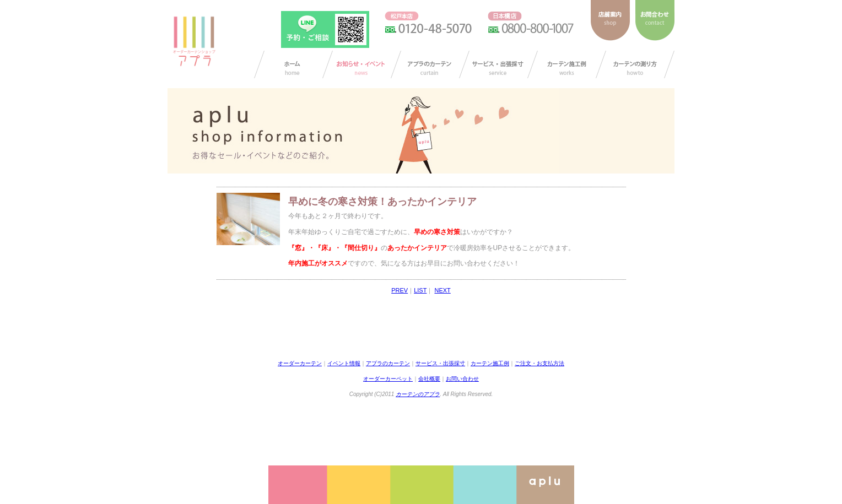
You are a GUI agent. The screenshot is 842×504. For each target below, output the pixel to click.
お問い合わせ (462, 379)
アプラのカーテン (430, 64)
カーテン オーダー (293, 64)
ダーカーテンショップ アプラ (193, 41)
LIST (420, 290)
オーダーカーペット (388, 379)
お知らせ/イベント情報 (362, 64)
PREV (400, 290)
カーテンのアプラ (418, 394)
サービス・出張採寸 (498, 64)
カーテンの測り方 (635, 64)
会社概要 (429, 379)
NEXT (442, 290)
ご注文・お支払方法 (539, 363)
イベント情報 (344, 363)
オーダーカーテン (300, 363)
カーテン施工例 (567, 64)
